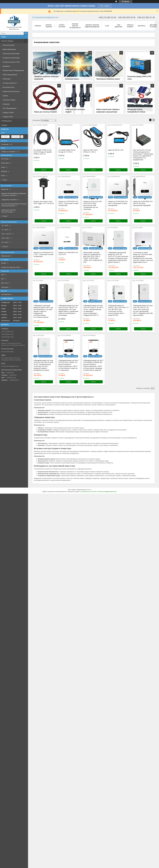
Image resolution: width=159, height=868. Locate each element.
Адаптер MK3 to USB (116, 150)
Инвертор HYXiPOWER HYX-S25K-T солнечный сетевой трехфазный (68, 203)
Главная (38, 26)
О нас (107, 26)
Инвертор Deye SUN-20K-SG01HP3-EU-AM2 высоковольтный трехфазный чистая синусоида (93, 205)
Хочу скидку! (105, 6)
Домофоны (6, 66)
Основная (6, 104)
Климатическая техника (11, 91)
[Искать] (26, 33)
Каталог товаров (7, 41)
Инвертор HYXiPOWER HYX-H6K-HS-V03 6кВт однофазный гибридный (143, 203)
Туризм (5, 96)
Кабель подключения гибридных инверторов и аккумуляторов (108, 111)
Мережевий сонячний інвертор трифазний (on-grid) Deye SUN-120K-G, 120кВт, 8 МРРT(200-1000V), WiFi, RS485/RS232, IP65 (93, 257)
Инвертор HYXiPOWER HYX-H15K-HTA (68, 254)
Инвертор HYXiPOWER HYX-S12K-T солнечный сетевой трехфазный (44, 254)
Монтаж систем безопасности (75, 26)
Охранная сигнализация (11, 54)
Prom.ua (89, 490)
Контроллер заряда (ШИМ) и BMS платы (139, 78)
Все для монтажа (8, 87)
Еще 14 (6, 246)
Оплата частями (62, 26)
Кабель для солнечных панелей (45, 112)
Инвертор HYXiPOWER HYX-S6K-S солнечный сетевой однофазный (118, 203)
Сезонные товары (9, 100)
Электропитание (9, 45)
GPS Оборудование (9, 108)
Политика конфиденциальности (107, 492)
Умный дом (7, 79)
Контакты (142, 26)
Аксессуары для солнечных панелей (75, 111)
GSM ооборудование (10, 75)
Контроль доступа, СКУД (11, 62)
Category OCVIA (8, 117)
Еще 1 (5, 180)
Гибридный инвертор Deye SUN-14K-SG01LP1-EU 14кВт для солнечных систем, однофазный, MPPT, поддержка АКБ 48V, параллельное (143, 310)
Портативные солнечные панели (108, 79)
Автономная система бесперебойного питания (136, 111)
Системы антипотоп (10, 83)
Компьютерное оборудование (13, 70)
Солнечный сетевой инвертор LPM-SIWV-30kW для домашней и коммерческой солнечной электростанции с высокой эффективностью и (143, 257)
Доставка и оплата (153, 26)
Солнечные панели (72, 79)
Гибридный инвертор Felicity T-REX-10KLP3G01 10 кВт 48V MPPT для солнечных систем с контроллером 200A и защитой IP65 (118, 310)
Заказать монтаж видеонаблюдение (92, 26)
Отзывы (4, 125)
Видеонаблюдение (9, 49)
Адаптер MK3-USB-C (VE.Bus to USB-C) (91, 151)
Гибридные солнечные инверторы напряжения (46, 78)
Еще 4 (5, 216)
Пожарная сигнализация (11, 58)
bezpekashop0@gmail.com (10, 366)
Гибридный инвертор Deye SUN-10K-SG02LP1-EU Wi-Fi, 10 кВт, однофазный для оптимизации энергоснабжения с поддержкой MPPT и (93, 310)
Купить (44, 170)
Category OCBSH (8, 112)
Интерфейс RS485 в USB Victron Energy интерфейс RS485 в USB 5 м (43, 152)
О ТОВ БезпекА (6, 121)
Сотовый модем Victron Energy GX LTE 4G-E (67, 151)
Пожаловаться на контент (89, 492)
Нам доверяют (119, 26)
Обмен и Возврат (130, 26)
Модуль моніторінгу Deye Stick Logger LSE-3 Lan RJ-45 (44, 202)
